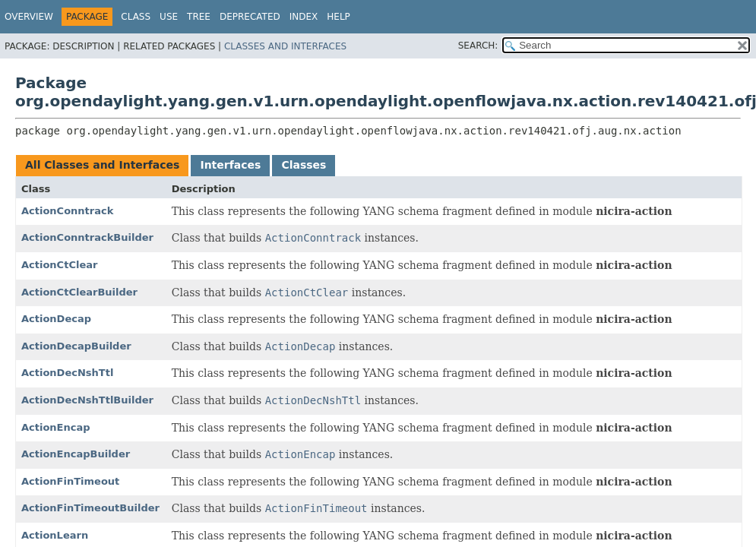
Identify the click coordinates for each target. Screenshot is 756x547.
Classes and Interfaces (285, 46)
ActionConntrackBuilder (87, 237)
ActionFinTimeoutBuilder (90, 508)
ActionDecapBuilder (76, 346)
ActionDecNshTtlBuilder (87, 400)
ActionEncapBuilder (76, 454)
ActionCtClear (59, 265)
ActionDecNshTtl (67, 373)
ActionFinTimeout (70, 481)
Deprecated (250, 17)
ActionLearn (55, 535)
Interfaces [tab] (230, 165)
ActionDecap (56, 319)
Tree (199, 17)
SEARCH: (478, 46)
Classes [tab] (304, 165)
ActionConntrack (67, 211)
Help (338, 17)
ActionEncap (56, 427)
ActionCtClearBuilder (79, 292)
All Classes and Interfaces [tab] (102, 165)
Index (304, 17)
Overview (29, 17)
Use (169, 17)
